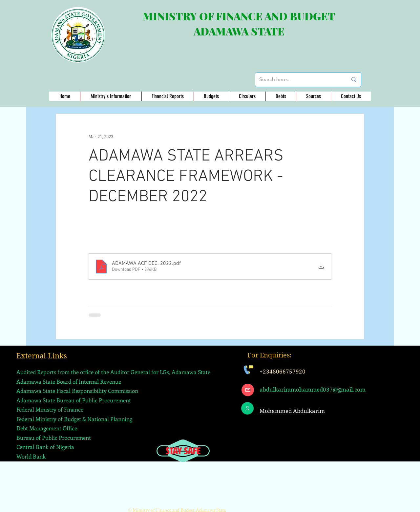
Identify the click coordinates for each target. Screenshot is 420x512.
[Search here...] (298, 80)
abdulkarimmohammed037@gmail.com (313, 390)
